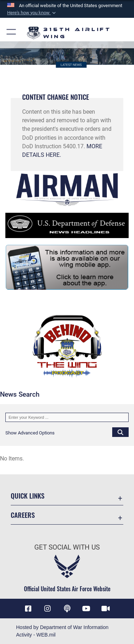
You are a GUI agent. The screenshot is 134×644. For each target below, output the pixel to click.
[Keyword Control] (67, 417)
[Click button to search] (120, 432)
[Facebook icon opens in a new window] (28, 609)
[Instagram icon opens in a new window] (48, 609)
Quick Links (28, 496)
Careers (23, 515)
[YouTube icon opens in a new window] (86, 609)
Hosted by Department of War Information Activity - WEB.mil (62, 631)
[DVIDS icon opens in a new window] (106, 609)
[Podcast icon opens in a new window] (67, 609)
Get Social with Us (67, 547)
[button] (32, 13)
